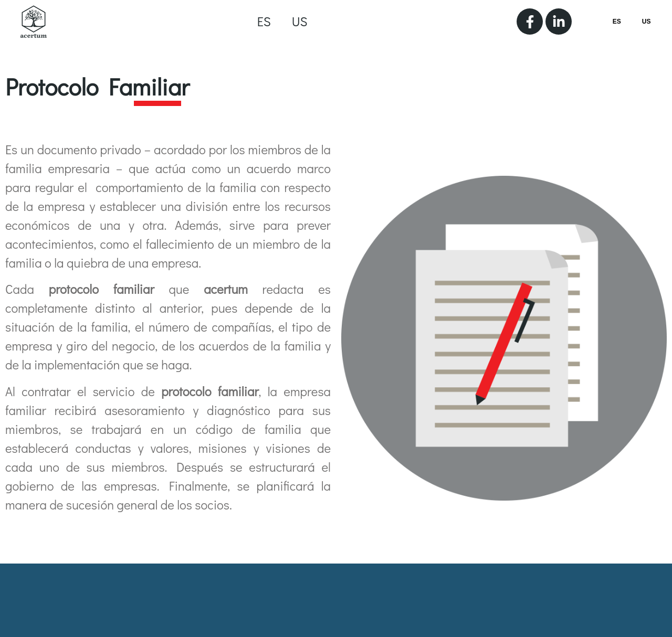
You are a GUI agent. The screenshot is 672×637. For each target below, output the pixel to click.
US (300, 21)
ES (264, 21)
